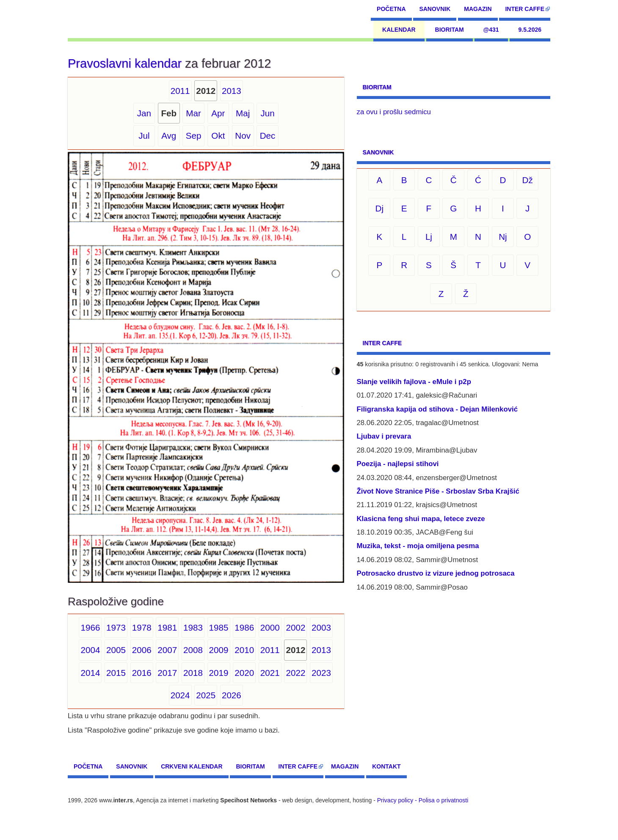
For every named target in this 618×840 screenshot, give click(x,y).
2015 (116, 673)
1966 (90, 627)
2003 (321, 627)
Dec (268, 136)
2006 (142, 650)
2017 (167, 673)
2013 (232, 91)
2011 (180, 91)
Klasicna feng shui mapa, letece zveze (421, 519)
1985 (219, 627)
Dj (380, 208)
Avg (169, 136)
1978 (142, 627)
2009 (219, 650)
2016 (142, 673)
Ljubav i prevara (384, 436)
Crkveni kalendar (192, 766)
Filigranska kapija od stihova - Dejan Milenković (437, 409)
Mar (193, 113)
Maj (243, 113)
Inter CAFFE (525, 9)
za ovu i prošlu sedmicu (394, 112)
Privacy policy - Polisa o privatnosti (423, 800)
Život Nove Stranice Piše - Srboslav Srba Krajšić (438, 491)
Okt (218, 136)
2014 (90, 673)
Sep (194, 136)
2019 (219, 673)
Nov (243, 136)
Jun (267, 113)
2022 (295, 673)
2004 (90, 650)
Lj (429, 237)
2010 (244, 650)
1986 (244, 627)
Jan (144, 113)
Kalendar (399, 30)
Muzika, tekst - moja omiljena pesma (418, 546)
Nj (503, 237)
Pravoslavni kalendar (125, 63)
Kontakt (386, 766)
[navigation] (106, 19)
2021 (270, 673)
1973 (116, 627)
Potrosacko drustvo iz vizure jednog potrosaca (436, 573)
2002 (295, 627)
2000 (270, 627)
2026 (232, 695)
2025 (206, 695)
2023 (321, 673)
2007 (167, 650)
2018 (193, 673)
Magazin (478, 9)
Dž (528, 180)
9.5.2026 (530, 30)
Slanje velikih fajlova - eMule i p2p (414, 382)
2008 (193, 650)
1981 (167, 627)
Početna (391, 9)
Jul (144, 136)
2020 (244, 673)
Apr (218, 113)
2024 (180, 695)
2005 (116, 650)
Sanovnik (435, 9)
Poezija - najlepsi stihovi (398, 464)
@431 (491, 30)
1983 (193, 627)
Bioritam (450, 30)
